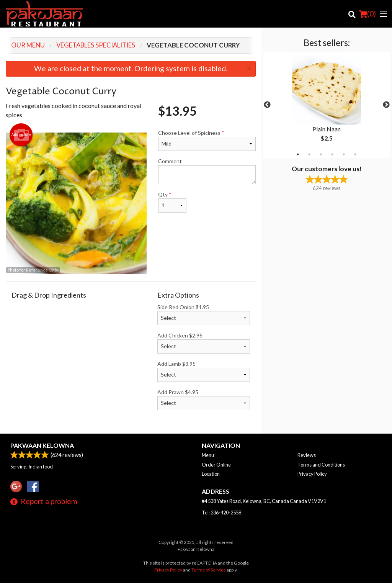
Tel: (221, 513)
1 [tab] (298, 154)
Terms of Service (209, 570)
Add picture (21, 135)
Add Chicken (204, 343)
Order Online (216, 465)
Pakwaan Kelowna (42, 445)
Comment (207, 171)
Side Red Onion (204, 314)
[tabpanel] (327, 105)
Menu (208, 455)
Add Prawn (204, 400)
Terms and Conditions (321, 465)
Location (211, 474)
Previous (267, 105)
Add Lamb (204, 371)
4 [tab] (332, 154)
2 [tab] (309, 154)
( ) (367, 14)
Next (386, 105)
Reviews (307, 455)
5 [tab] (344, 154)
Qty (172, 202)
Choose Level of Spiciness (207, 140)
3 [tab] (321, 154)
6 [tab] (355, 154)
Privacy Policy (312, 474)
